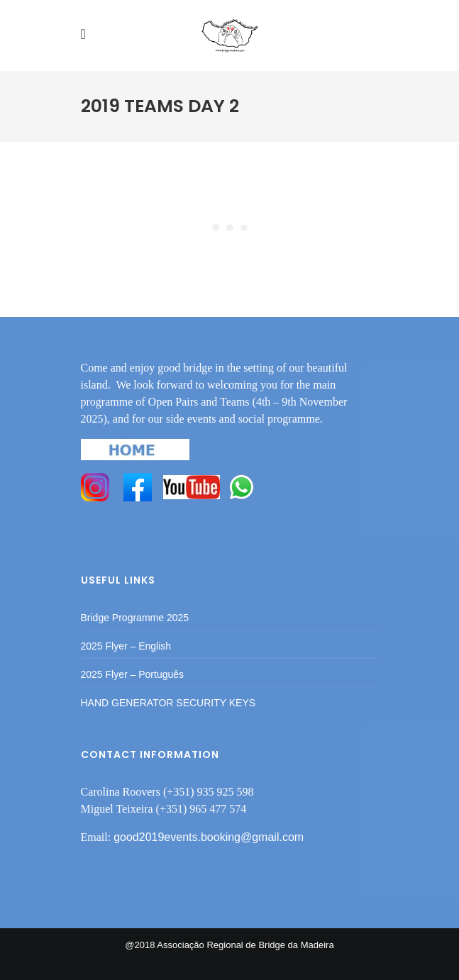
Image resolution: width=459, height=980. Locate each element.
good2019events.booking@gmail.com (209, 837)
